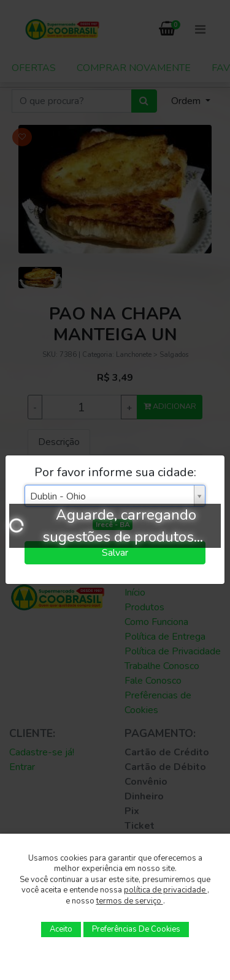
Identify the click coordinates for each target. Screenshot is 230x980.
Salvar (115, 553)
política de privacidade (166, 890)
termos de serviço (130, 901)
